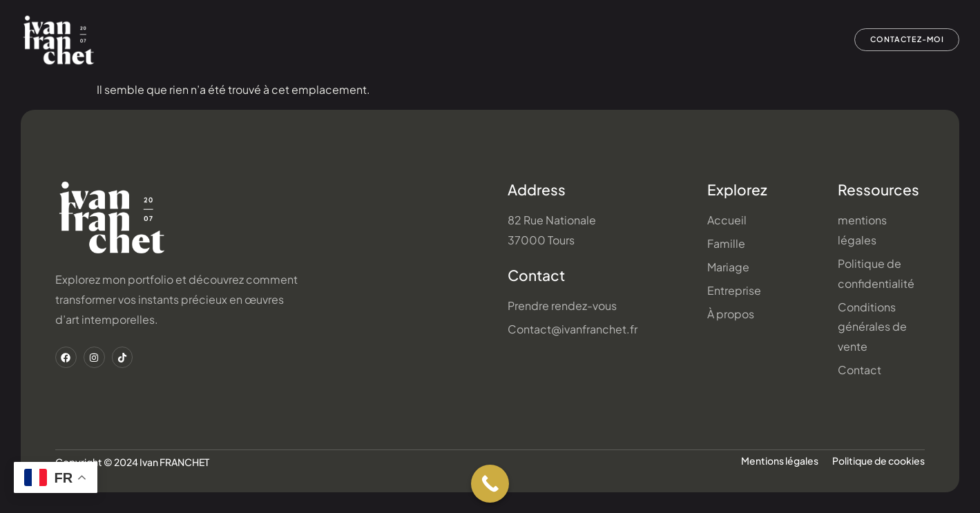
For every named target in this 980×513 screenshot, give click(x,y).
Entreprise (614, 40)
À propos (791, 40)
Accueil (400, 40)
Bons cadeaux (704, 40)
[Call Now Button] (490, 484)
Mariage (537, 40)
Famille (467, 40)
